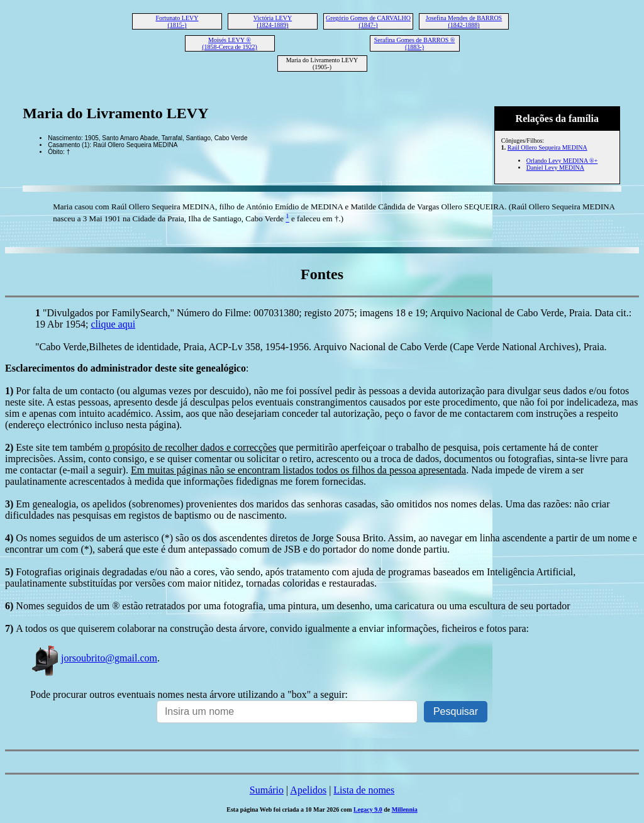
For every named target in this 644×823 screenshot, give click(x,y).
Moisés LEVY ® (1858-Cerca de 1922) (230, 43)
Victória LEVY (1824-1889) (273, 21)
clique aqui (113, 324)
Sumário (267, 790)
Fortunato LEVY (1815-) (177, 21)
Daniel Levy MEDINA (555, 168)
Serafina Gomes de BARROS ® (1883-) (415, 43)
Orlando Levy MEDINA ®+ (562, 161)
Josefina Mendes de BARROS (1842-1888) (464, 21)
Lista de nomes (364, 790)
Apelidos (308, 790)
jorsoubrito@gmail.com (94, 658)
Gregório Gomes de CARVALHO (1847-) (368, 21)
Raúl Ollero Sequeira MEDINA (547, 147)
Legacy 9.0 (368, 809)
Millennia (405, 809)
